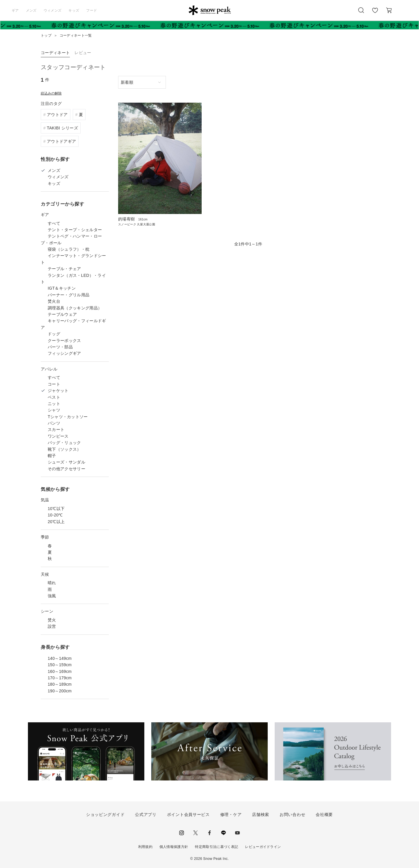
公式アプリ (146, 814)
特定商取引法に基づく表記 (216, 847)
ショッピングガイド (105, 814)
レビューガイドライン (263, 847)
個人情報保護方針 (174, 847)
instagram (182, 833)
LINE (223, 833)
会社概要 (324, 814)
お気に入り (375, 13)
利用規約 (145, 847)
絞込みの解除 (51, 93)
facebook (210, 833)
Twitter (196, 833)
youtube (237, 833)
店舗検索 (261, 814)
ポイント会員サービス (188, 814)
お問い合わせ (292, 814)
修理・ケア (231, 814)
